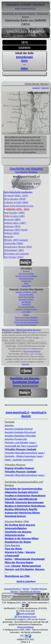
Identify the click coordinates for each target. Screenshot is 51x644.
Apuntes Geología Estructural (20, 432)
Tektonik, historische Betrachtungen (24, 502)
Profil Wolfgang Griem (26, 617)
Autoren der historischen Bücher (22, 513)
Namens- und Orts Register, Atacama (25, 569)
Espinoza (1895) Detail (16, 230)
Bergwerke (26, 286)
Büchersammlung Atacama (28, 330)
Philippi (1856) (12, 233)
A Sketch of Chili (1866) (16, 202)
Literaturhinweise (26, 278)
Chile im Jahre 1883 (14, 216)
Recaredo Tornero (26, 299)
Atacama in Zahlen (26, 274)
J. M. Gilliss (26, 312)
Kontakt (25, 364)
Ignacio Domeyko (26, 294)
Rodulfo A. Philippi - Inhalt (26, 292)
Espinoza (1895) (12, 226)
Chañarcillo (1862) (14, 243)
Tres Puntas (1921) (14, 257)
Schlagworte (26, 281)
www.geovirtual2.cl (17, 412)
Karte (24, 61)
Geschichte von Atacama (26, 169)
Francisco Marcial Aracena (26, 309)
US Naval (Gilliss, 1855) (16, 196)
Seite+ (25, 68)
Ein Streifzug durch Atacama (20, 525)
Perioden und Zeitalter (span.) (21, 442)
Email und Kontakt (27, 614)
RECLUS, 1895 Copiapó (16, 240)
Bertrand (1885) (12, 219)
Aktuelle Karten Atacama (26, 325)
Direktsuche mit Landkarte (26, 276)
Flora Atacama (12, 545)
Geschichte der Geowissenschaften (24, 489)
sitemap (26, 589)
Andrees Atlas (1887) (15, 223)
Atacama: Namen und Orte (26, 386)
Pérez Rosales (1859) (15, 199)
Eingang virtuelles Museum (20, 468)
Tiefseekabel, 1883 (14, 250)
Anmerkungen (25, 57)
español (36, 88)
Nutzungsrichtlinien (32, 351)
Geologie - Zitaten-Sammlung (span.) (24, 456)
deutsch (45, 88)
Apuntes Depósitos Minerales (20, 436)
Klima (26, 283)
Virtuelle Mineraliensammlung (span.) (25, 453)
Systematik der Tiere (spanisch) (21, 446)
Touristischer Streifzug (25, 382)
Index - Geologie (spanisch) (19, 460)
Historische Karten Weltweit (26, 317)
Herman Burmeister (26, 307)
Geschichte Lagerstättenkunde (21, 499)
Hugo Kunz (26, 304)
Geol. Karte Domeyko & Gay (19, 206)
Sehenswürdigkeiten (16, 528)
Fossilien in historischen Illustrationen (25, 496)
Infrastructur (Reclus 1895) (18, 247)
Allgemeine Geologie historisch (22, 492)
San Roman (26, 302)
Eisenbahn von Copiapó (16, 254)
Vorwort (26, 271)
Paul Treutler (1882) (14, 213)
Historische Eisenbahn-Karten (26, 322)
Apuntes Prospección (16, 439)
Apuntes (9, 425)
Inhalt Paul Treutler (26, 297)
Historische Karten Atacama (26, 320)
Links (8, 566)
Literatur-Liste (8, 330)
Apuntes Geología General (19, 429)
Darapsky (9, 236)
